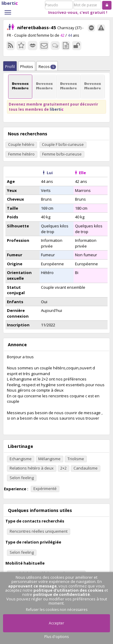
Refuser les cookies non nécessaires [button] (57, 610)
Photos (27, 66)
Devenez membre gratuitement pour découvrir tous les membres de (53, 107)
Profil (10, 66)
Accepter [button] (56, 623)
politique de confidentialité (61, 594)
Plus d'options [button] (56, 637)
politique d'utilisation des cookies (68, 590)
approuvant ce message (32, 586)
